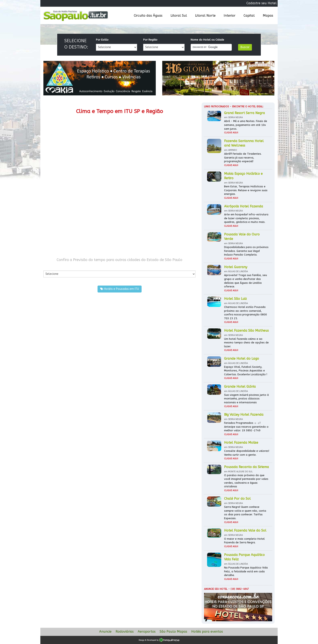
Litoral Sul (179, 16)
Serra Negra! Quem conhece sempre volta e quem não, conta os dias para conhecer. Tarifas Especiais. (245, 513)
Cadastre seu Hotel (262, 3)
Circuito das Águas (148, 16)
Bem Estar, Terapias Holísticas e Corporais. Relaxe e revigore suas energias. (246, 190)
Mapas (268, 16)
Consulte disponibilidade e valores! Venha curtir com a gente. (247, 453)
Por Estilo (102, 40)
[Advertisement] (81, 219)
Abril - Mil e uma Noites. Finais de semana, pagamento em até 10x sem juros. (246, 125)
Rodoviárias (125, 632)
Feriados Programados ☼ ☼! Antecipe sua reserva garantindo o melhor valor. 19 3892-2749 (246, 427)
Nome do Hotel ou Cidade (207, 40)
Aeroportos (147, 632)
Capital (249, 16)
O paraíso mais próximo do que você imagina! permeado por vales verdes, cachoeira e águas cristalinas (246, 481)
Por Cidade (50, 266)
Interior (230, 16)
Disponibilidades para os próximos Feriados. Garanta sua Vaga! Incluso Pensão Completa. (246, 251)
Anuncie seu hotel (216, 589)
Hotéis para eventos (207, 632)
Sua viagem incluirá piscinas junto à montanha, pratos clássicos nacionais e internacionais (246, 399)
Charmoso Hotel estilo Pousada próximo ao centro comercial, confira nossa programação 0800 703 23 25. (245, 313)
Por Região (150, 40)
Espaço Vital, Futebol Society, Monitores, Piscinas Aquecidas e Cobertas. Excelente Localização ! (246, 371)
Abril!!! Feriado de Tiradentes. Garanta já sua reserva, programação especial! (243, 157)
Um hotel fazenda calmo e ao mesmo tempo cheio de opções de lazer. (246, 343)
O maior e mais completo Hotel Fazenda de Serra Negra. (244, 541)
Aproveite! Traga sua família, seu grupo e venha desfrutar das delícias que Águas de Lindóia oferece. (245, 281)
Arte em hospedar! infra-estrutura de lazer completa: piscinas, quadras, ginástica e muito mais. (246, 218)
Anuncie (105, 632)
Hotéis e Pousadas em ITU (120, 289)
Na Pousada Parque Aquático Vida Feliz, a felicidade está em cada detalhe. (246, 571)
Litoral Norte (205, 16)
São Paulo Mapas (173, 632)
